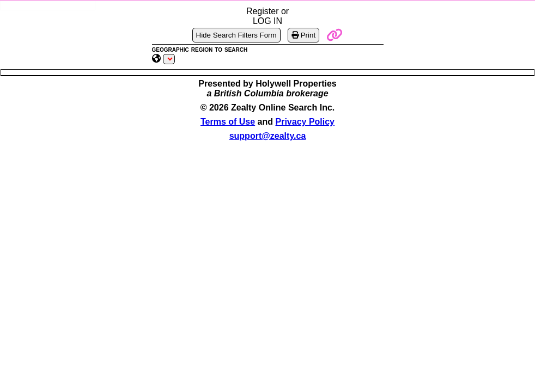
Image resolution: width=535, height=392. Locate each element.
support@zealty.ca (268, 136)
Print (303, 35)
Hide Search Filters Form (236, 35)
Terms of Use (228, 122)
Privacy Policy (305, 122)
